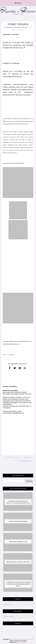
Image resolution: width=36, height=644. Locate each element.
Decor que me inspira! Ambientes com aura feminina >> (24, 461)
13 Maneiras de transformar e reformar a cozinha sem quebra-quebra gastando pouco (18, 584)
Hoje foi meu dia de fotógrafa (18, 521)
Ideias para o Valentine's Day (18, 542)
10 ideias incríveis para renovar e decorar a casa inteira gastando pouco (18, 502)
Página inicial (28, 457)
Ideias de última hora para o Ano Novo (18, 562)
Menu (18, 3)
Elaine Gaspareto (22, 642)
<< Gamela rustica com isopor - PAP (12, 458)
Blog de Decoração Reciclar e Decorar (22, 639)
